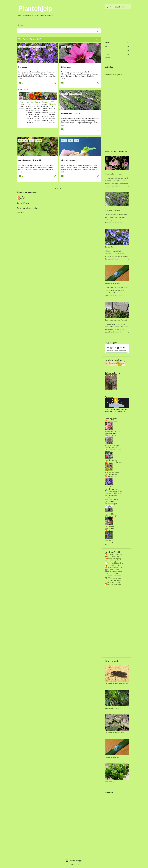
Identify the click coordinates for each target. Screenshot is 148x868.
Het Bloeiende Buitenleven (117, 572)
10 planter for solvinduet (114, 174)
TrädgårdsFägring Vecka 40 (115, 561)
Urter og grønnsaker (78, 31)
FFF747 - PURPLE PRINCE (114, 557)
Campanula (109, 247)
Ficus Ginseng (110, 782)
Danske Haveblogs (114, 580)
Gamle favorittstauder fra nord (116, 320)
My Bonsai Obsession (115, 563)
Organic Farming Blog (115, 576)
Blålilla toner (110, 541)
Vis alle (108, 545)
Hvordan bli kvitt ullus (112, 283)
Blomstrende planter (27, 31)
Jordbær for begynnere (113, 210)
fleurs (109, 497)
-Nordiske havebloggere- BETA (119, 584)
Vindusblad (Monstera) (113, 708)
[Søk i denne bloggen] (120, 7)
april (108, 51)
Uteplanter (60, 31)
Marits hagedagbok (114, 462)
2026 (107, 47)
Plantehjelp (35, 8)
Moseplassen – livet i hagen (117, 491)
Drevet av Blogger (74, 861)
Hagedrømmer (113, 421)
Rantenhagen (112, 504)
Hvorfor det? (112, 516)
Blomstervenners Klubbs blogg (119, 450)
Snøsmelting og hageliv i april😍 (117, 431)
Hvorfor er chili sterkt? (113, 526)
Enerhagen (111, 530)
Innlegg (22, 197)
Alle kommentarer (26, 199)
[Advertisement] (59, 229)
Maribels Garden (113, 435)
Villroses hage (112, 477)
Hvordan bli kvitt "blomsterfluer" (116, 684)
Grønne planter (45, 31)
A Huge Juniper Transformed (116, 565)
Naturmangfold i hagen (114, 493)
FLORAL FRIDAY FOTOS (116, 554)
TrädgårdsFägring (114, 559)
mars (108, 54)
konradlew (77, 865)
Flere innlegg (59, 188)
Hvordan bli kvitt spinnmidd (114, 733)
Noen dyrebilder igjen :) (114, 472)
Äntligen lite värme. (112, 446)
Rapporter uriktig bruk (113, 75)
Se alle (97, 39)
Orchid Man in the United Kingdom (120, 567)
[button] (55, 83)
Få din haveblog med (113, 582)
